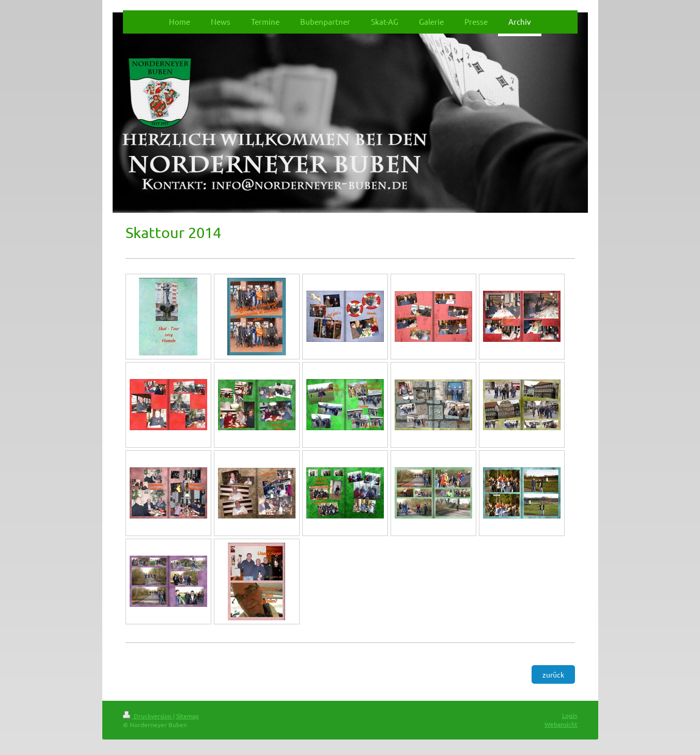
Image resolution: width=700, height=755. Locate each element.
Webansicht (561, 724)
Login (570, 715)
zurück (553, 674)
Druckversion (148, 716)
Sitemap (188, 716)
